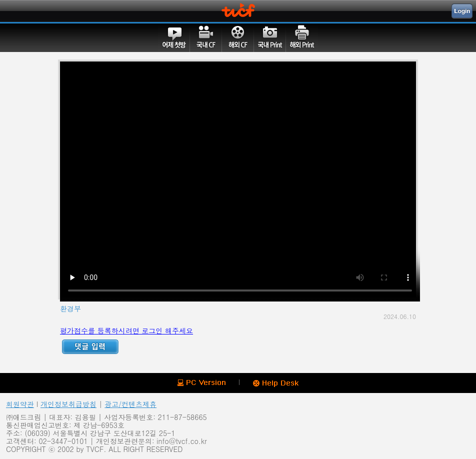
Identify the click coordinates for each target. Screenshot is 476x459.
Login (462, 11)
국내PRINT (270, 37)
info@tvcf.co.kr (181, 441)
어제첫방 (174, 37)
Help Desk (276, 383)
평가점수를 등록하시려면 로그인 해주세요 (126, 330)
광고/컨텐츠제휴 (130, 404)
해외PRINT (302, 37)
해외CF (238, 37)
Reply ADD (90, 347)
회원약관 (20, 404)
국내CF (206, 37)
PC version (201, 383)
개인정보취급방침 (68, 404)
